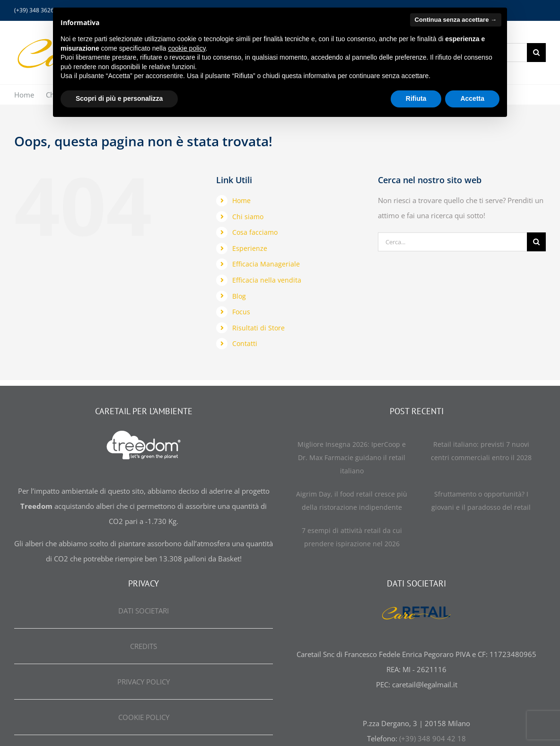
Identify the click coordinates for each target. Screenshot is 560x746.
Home (241, 200)
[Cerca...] (452, 242)
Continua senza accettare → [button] (456, 20)
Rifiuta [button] (416, 98)
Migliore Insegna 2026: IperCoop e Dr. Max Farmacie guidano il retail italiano (352, 457)
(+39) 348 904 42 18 (433, 738)
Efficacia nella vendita (267, 280)
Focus (241, 312)
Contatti (245, 343)
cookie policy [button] (187, 48)
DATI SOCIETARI (144, 611)
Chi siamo (248, 217)
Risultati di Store (258, 328)
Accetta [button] (472, 98)
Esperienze (250, 248)
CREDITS (144, 646)
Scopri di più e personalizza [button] (119, 98)
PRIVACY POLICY (144, 682)
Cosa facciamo (255, 232)
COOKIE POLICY (144, 717)
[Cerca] (536, 53)
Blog (239, 296)
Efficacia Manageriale (266, 264)
